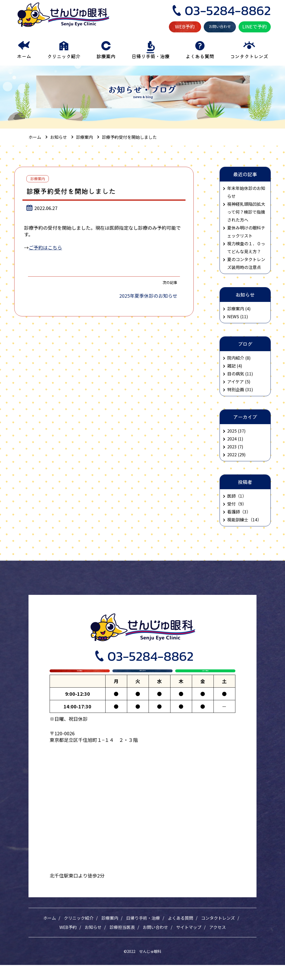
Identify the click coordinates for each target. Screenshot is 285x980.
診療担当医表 (122, 942)
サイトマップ (189, 942)
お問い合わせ (220, 26)
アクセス (218, 942)
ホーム (50, 933)
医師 (231, 496)
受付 (231, 504)
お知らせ (93, 942)
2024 (232, 439)
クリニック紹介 (79, 933)
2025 (232, 431)
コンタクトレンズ (218, 933)
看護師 (234, 512)
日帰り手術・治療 (143, 933)
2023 (232, 447)
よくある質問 (180, 933)
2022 (232, 454)
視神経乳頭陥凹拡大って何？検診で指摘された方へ (246, 212)
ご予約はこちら (45, 247)
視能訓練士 (238, 520)
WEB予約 (185, 26)
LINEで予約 (255, 26)
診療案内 (38, 179)
